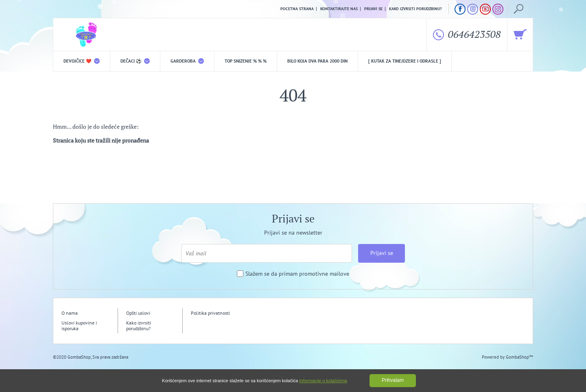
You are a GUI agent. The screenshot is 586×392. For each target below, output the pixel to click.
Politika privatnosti (210, 313)
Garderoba (187, 61)
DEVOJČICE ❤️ (82, 61)
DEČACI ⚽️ (135, 61)
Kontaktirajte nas (339, 9)
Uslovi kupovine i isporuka (79, 326)
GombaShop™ (519, 357)
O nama (70, 313)
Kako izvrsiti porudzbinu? (415, 9)
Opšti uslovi (138, 313)
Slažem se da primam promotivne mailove (297, 274)
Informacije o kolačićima (323, 381)
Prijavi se (373, 9)
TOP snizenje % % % (246, 61)
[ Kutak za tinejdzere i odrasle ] (405, 61)
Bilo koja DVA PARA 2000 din (317, 61)
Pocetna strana (297, 9)
